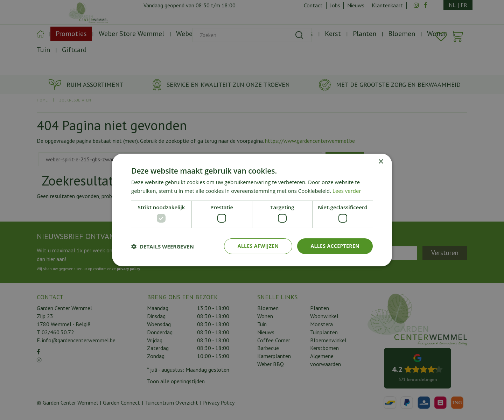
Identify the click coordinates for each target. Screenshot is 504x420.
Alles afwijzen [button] (258, 246)
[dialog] (252, 210)
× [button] (381, 162)
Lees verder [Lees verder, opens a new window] (347, 191)
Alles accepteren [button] (335, 246)
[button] (163, 246)
